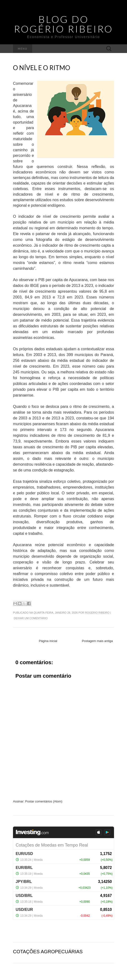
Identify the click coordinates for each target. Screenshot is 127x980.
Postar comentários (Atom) (44, 801)
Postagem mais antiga (97, 641)
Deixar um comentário (31, 618)
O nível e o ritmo (42, 68)
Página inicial (48, 641)
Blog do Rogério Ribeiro (63, 24)
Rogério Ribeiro (97, 613)
